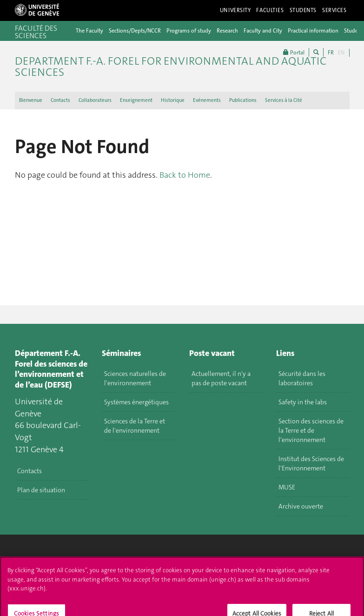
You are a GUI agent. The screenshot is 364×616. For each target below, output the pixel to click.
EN (341, 53)
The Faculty (89, 31)
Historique (173, 100)
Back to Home (185, 175)
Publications (243, 100)
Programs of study (189, 31)
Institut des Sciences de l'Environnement (311, 463)
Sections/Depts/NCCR (135, 31)
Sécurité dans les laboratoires (302, 378)
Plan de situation (41, 490)
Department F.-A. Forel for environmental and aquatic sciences (171, 67)
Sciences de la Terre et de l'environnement (135, 426)
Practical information (313, 31)
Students (303, 10)
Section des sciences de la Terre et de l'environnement (311, 430)
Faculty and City (263, 31)
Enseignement (136, 100)
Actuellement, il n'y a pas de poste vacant (221, 378)
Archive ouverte (301, 506)
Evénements (207, 100)
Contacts (60, 100)
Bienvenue (31, 100)
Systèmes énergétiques (136, 402)
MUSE (287, 487)
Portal (294, 52)
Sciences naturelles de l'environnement (135, 378)
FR (331, 53)
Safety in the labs (303, 402)
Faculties (270, 10)
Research (227, 31)
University (235, 10)
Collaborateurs (95, 100)
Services (334, 10)
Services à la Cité (284, 100)
